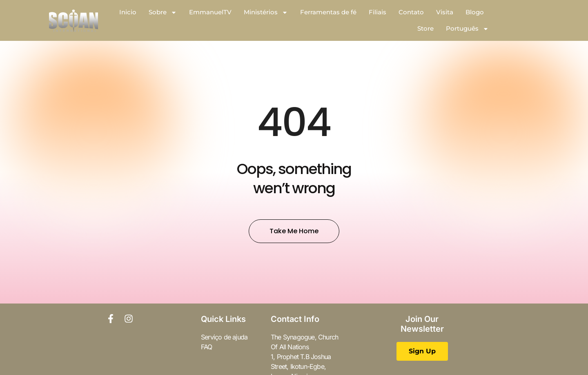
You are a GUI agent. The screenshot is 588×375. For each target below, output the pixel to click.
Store (425, 28)
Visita (445, 12)
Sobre (163, 12)
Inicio (128, 12)
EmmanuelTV (210, 12)
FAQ (207, 347)
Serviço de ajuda (224, 337)
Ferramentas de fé (328, 12)
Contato (411, 12)
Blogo (475, 12)
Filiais (378, 12)
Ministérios (266, 12)
